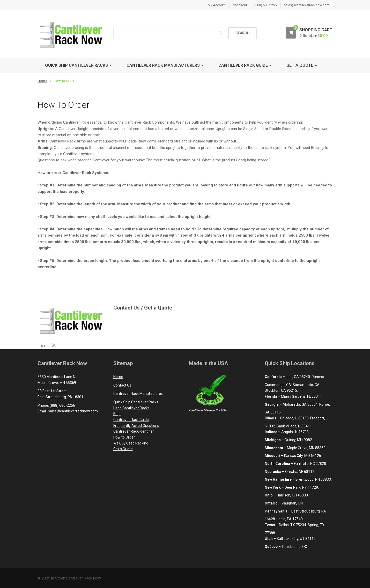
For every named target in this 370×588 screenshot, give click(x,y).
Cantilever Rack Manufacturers (165, 65)
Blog (117, 414)
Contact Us (122, 385)
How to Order (124, 437)
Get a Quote (123, 449)
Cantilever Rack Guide (245, 65)
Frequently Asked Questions (136, 426)
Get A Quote (302, 65)
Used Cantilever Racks (131, 408)
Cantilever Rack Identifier (134, 431)
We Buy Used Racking (131, 443)
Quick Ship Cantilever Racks (78, 65)
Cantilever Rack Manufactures (138, 394)
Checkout (240, 5)
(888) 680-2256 (265, 5)
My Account (217, 5)
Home (42, 81)
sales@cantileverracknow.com (307, 5)
